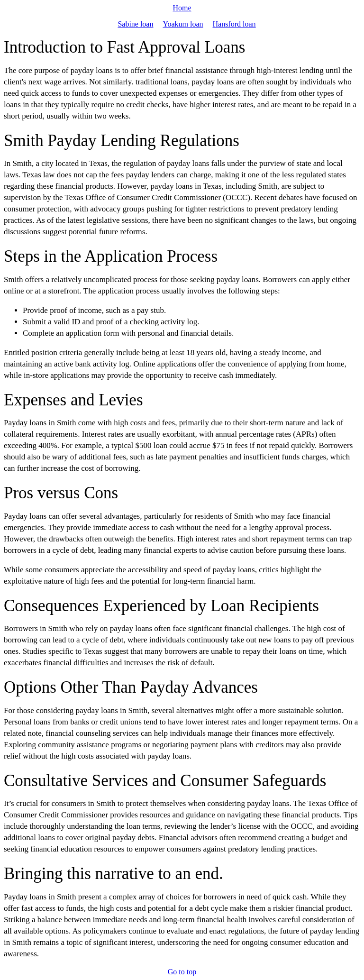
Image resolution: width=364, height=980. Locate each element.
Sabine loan (135, 24)
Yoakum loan (183, 24)
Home (182, 8)
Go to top (182, 972)
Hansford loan (234, 24)
